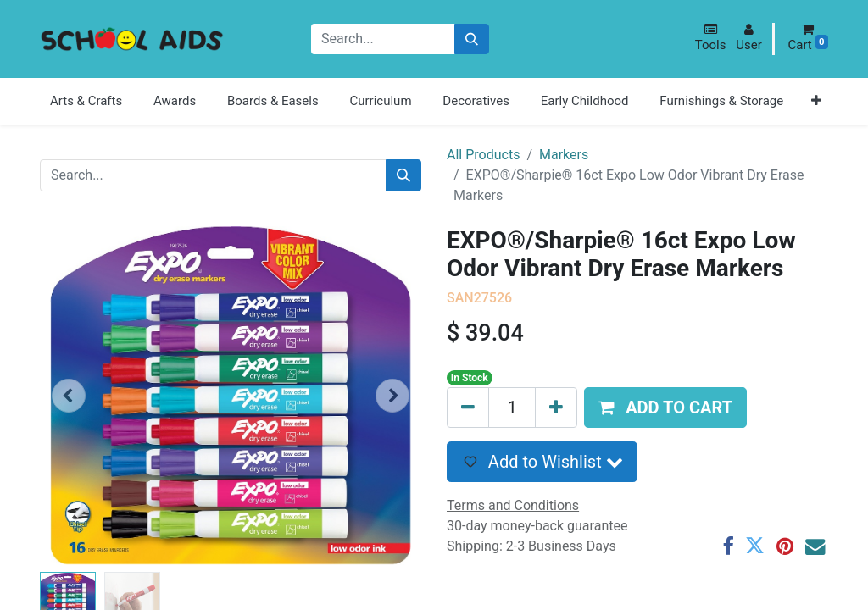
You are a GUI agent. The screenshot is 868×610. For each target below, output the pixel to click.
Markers (564, 155)
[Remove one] (468, 408)
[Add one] (556, 408)
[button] (711, 38)
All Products (483, 155)
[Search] (472, 39)
